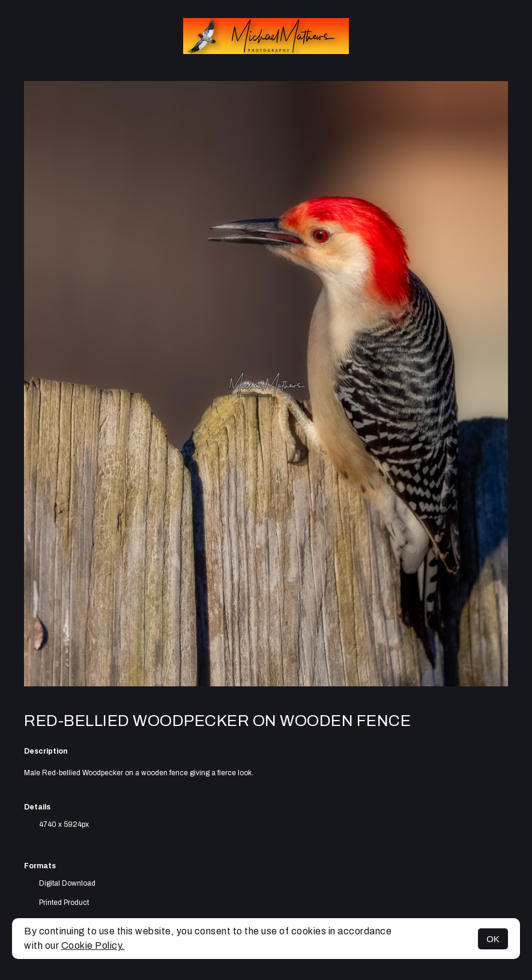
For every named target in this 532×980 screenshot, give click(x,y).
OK (493, 939)
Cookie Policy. (93, 945)
